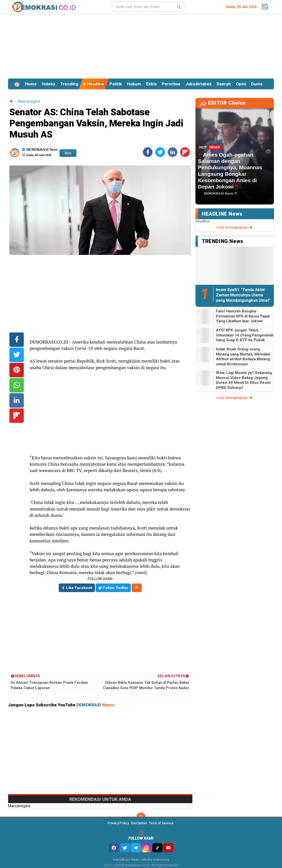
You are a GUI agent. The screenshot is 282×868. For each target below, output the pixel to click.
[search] (148, 7)
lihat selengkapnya (235, 228)
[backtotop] (141, 817)
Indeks (48, 84)
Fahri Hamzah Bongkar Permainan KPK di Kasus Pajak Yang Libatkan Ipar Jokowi (243, 316)
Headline (94, 84)
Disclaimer (139, 823)
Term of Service (161, 823)
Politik (116, 84)
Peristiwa (171, 84)
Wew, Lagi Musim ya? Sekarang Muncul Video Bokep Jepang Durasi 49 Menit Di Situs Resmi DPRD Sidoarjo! (244, 380)
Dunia (257, 84)
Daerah (224, 84)
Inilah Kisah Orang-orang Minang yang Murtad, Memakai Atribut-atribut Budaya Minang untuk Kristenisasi (243, 357)
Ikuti (68, 153)
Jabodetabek (198, 84)
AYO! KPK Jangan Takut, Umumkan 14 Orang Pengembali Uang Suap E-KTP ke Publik (245, 335)
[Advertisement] (141, 45)
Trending (69, 84)
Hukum (134, 84)
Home (31, 84)
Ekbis (151, 84)
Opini (241, 84)
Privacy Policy (118, 823)
